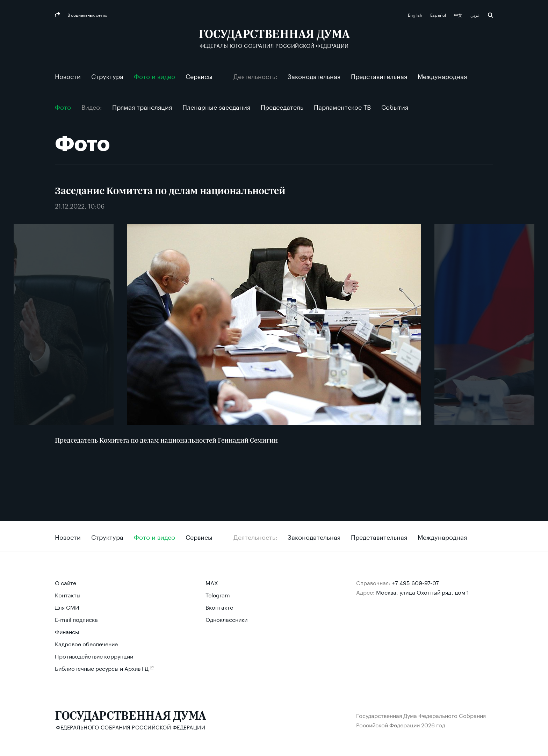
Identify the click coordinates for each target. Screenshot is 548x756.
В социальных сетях (87, 14)
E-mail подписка (76, 619)
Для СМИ (67, 607)
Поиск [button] (491, 15)
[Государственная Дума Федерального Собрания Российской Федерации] (274, 39)
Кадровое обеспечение (86, 643)
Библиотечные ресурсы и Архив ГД (102, 668)
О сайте (66, 582)
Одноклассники (226, 619)
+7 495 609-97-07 (415, 582)
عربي (476, 14)
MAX (212, 582)
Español (439, 14)
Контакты (68, 594)
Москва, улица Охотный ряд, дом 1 (423, 592)
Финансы (67, 631)
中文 (459, 14)
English (416, 14)
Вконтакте (219, 607)
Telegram (218, 594)
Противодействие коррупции (94, 656)
